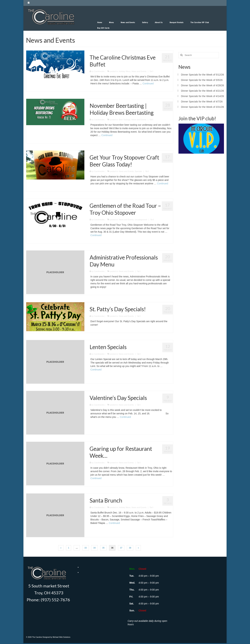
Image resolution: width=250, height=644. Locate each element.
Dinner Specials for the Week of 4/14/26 (203, 96)
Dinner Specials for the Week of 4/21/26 (203, 91)
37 (121, 548)
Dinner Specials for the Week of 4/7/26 (202, 102)
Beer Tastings (124, 120)
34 (94, 548)
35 (103, 548)
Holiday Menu (125, 71)
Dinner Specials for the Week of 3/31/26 (203, 107)
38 (130, 548)
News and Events (139, 71)
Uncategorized (141, 220)
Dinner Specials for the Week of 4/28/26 (203, 85)
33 (86, 548)
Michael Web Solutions (61, 637)
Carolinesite (99, 71)
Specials (138, 171)
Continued (148, 83)
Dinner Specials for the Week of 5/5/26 (202, 80)
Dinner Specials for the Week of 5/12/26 (203, 75)
